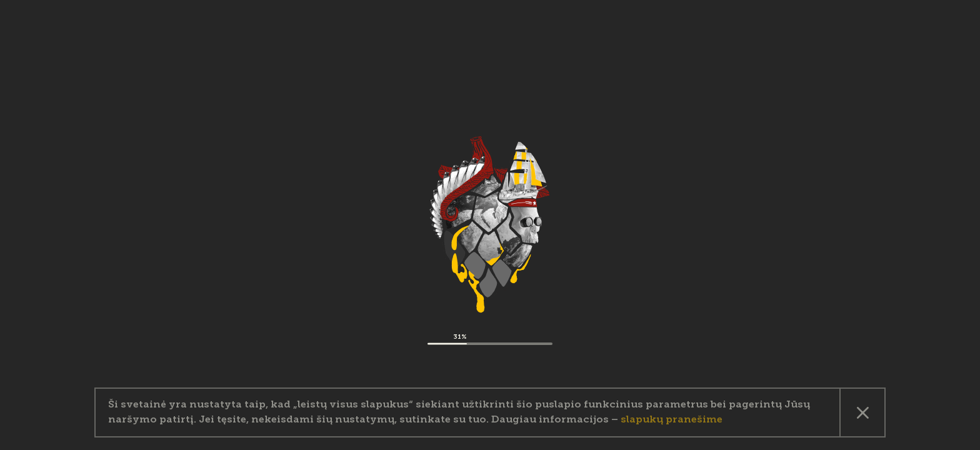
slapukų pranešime (672, 420)
